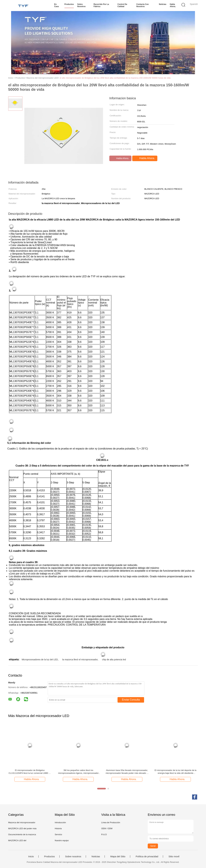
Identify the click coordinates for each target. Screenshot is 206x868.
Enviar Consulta (131, 700)
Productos (69, 4)
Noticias (163, 4)
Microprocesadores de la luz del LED (40, 660)
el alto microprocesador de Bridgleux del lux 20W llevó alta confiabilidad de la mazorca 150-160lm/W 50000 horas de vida (115, 78)
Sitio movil (174, 856)
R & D (104, 834)
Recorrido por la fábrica (101, 5)
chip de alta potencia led (114, 660)
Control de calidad (122, 5)
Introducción (60, 822)
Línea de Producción (111, 822)
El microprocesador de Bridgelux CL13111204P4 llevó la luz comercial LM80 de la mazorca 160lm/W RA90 (30, 772)
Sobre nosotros (81, 5)
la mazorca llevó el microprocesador (80, 660)
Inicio (31, 856)
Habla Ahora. (173, 5)
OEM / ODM (107, 828)
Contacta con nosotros (142, 5)
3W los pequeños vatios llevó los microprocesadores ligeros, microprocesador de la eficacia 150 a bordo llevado (78, 772)
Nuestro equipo (62, 840)
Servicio (58, 834)
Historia (58, 828)
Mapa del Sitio (118, 856)
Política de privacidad (147, 856)
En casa (56, 5)
